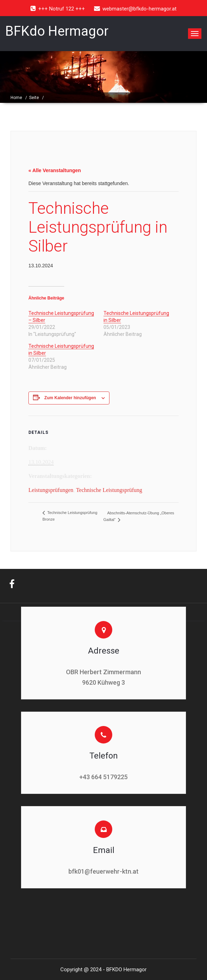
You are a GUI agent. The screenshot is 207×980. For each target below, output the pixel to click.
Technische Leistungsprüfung (109, 490)
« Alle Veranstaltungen (55, 170)
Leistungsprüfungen (51, 490)
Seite (34, 98)
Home (16, 98)
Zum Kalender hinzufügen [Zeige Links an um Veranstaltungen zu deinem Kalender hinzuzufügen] (70, 398)
